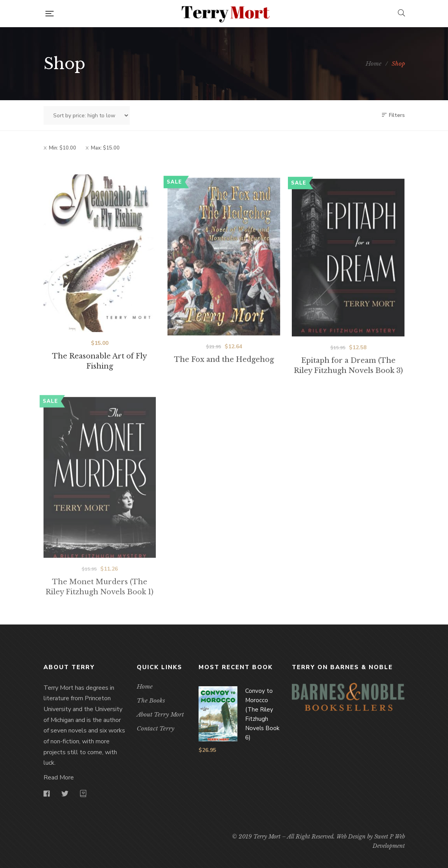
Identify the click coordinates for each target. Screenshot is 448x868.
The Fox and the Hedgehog (224, 379)
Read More (59, 778)
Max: (105, 148)
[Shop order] (87, 115)
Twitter (65, 793)
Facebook (47, 793)
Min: (63, 148)
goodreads (83, 793)
